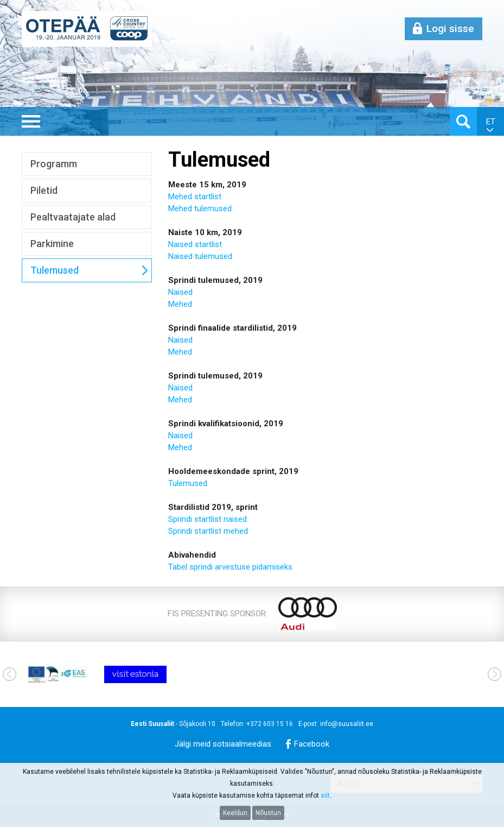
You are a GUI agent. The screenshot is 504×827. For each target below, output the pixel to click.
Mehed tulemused (200, 209)
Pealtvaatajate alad (73, 217)
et (491, 122)
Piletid (44, 190)
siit (325, 796)
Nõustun (268, 813)
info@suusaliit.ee (347, 724)
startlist (207, 244)
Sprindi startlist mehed (208, 531)
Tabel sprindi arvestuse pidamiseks (230, 567)
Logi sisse (450, 29)
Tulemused (55, 270)
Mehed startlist (195, 197)
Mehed (180, 304)
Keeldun (235, 813)
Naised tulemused (200, 256)
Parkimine (52, 244)
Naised (180, 244)
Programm (54, 164)
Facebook (312, 744)
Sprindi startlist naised (208, 519)
